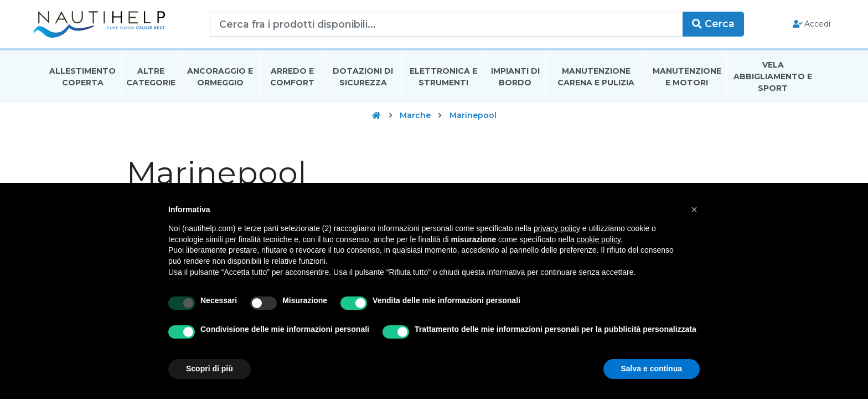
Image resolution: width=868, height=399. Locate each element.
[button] (694, 209)
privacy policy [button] (557, 228)
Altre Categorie (151, 80)
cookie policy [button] (599, 239)
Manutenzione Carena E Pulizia (596, 80)
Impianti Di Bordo (515, 80)
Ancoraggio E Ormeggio (220, 80)
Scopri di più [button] (210, 369)
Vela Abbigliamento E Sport (773, 80)
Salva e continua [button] (652, 369)
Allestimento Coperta (82, 80)
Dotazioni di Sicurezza (363, 80)
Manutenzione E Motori (687, 80)
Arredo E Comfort (292, 80)
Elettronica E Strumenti (443, 80)
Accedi (801, 25)
